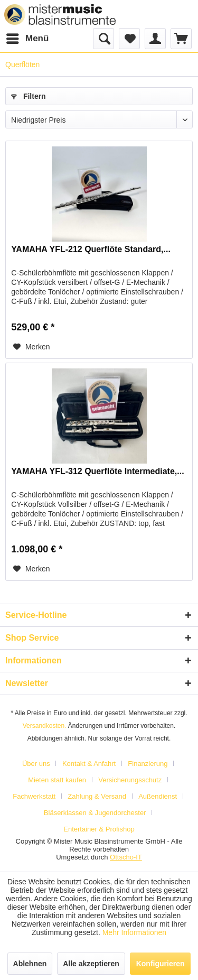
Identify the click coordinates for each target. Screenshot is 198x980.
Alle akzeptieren (91, 964)
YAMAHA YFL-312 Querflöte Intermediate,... (97, 471)
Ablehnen (30, 964)
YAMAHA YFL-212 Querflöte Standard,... (91, 249)
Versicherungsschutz (130, 780)
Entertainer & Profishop (99, 829)
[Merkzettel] (129, 39)
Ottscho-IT (126, 857)
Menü (27, 37)
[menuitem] (27, 39)
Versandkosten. (45, 726)
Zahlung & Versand (97, 796)
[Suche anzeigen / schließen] (103, 39)
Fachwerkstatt (34, 796)
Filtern (29, 96)
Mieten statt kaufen (57, 780)
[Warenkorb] (181, 39)
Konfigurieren (161, 964)
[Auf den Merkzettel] (32, 347)
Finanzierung (148, 764)
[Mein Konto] (155, 39)
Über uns (36, 764)
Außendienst (158, 796)
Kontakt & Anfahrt (89, 764)
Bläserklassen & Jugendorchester (95, 813)
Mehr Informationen (134, 932)
